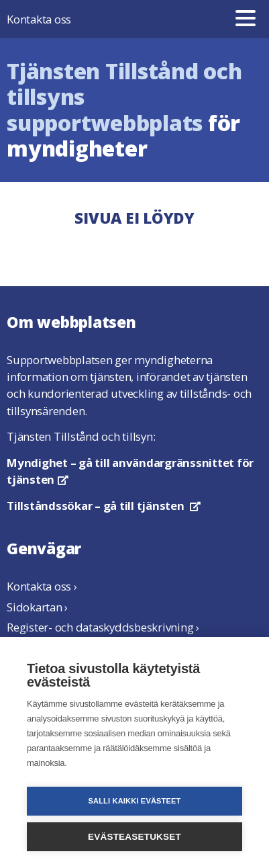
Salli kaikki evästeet (134, 801)
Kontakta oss (39, 19)
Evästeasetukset (134, 837)
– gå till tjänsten (104, 506)
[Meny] (246, 19)
